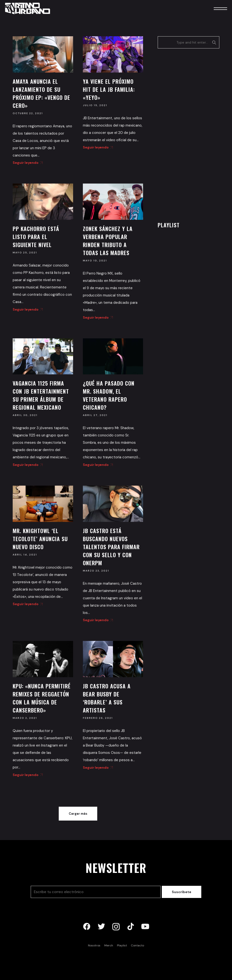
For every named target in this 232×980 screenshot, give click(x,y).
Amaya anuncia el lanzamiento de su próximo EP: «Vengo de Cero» (41, 93)
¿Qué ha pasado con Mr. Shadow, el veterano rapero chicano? (109, 395)
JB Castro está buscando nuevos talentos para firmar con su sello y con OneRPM (111, 547)
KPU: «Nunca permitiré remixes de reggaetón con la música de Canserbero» (42, 698)
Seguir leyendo (27, 163)
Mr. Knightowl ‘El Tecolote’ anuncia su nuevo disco (40, 539)
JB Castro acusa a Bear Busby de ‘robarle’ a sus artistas (107, 698)
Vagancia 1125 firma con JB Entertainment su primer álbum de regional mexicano (41, 395)
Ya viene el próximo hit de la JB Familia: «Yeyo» (109, 89)
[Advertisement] (194, 134)
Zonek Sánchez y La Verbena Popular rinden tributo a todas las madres (108, 241)
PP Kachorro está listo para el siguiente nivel (36, 237)
